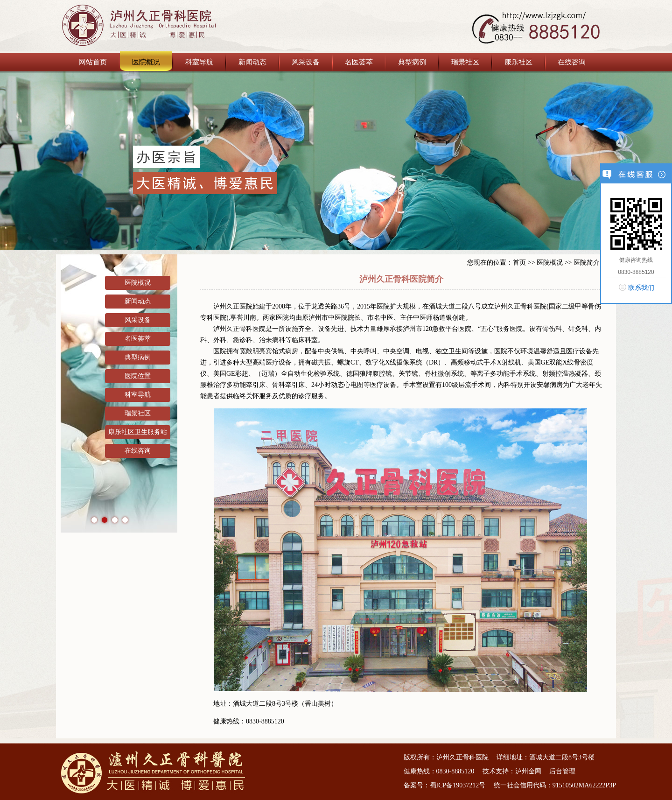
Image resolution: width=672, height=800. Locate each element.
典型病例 (412, 62)
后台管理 (562, 771)
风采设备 (306, 62)
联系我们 (641, 288)
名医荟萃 (359, 62)
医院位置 (138, 376)
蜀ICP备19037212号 (458, 785)
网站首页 (93, 62)
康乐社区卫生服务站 (138, 432)
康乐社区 (518, 62)
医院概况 (146, 62)
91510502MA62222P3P (584, 785)
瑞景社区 (465, 62)
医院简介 (587, 263)
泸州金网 (528, 771)
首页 (519, 263)
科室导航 (199, 62)
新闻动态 (252, 62)
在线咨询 (572, 62)
